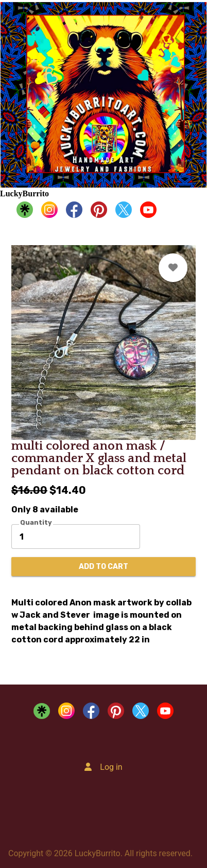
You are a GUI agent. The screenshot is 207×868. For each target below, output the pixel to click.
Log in (111, 767)
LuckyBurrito (24, 193)
